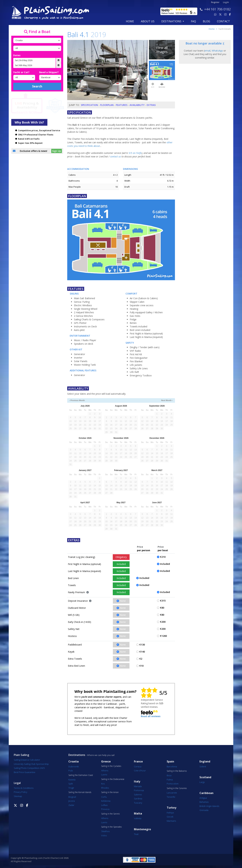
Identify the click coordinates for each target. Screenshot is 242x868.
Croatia (74, 762)
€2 (141, 659)
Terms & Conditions (24, 788)
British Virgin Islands (209, 806)
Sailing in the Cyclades (111, 766)
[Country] (37, 40)
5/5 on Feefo (135, 153)
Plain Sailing (21, 755)
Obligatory (121, 557)
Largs (202, 782)
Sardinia (138, 799)
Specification (89, 105)
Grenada (204, 810)
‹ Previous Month (77, 400)
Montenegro (142, 829)
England (205, 762)
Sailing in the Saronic (110, 814)
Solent (203, 766)
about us (148, 21)
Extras (151, 105)
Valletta (138, 818)
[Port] (37, 48)
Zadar (71, 805)
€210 (163, 557)
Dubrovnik (74, 766)
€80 (162, 608)
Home (130, 21)
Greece (106, 762)
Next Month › (167, 400)
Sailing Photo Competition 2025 (29, 768)
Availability (137, 105)
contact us (115, 156)
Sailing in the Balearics (177, 771)
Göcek (170, 817)
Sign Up (57, 151)
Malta (138, 814)
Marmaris (171, 821)
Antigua (203, 798)
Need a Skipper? (49, 72)
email (207, 51)
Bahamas (204, 802)
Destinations (77, 755)
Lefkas (104, 805)
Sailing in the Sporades (111, 827)
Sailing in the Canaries (177, 788)
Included (121, 564)
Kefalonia (106, 801)
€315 (163, 601)
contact (223, 21)
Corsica (138, 766)
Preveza (105, 809)
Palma (170, 780)
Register (215, 2)
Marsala (138, 786)
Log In (226, 2)
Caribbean (206, 793)
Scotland (205, 777)
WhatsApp (217, 51)
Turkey (172, 808)
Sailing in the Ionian (110, 792)
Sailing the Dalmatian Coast (81, 775)
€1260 (163, 636)
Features (122, 105)
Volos (104, 835)
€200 (163, 622)
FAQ (193, 21)
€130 (142, 645)
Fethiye (170, 813)
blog (206, 21)
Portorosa (139, 790)
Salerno (138, 795)
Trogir (71, 788)
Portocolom (173, 784)
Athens (105, 771)
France (138, 762)
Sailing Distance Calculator (27, 760)
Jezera (72, 801)
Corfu (104, 797)
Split (71, 784)
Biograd (72, 797)
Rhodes (105, 788)
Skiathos (105, 831)
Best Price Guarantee (25, 772)
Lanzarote (172, 793)
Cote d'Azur (140, 771)
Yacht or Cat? (21, 72)
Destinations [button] (172, 21)
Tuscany (138, 803)
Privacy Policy (21, 792)
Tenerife (171, 797)
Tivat (136, 834)
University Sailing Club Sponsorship (31, 764)
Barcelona (172, 766)
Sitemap (18, 796)
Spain (170, 762)
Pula (71, 771)
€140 (142, 652)
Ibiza (169, 775)
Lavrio (104, 775)
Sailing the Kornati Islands (80, 792)
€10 (141, 666)
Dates (17, 55)
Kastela (72, 780)
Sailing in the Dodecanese (113, 779)
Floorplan (107, 105)
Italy (137, 782)
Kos (103, 784)
